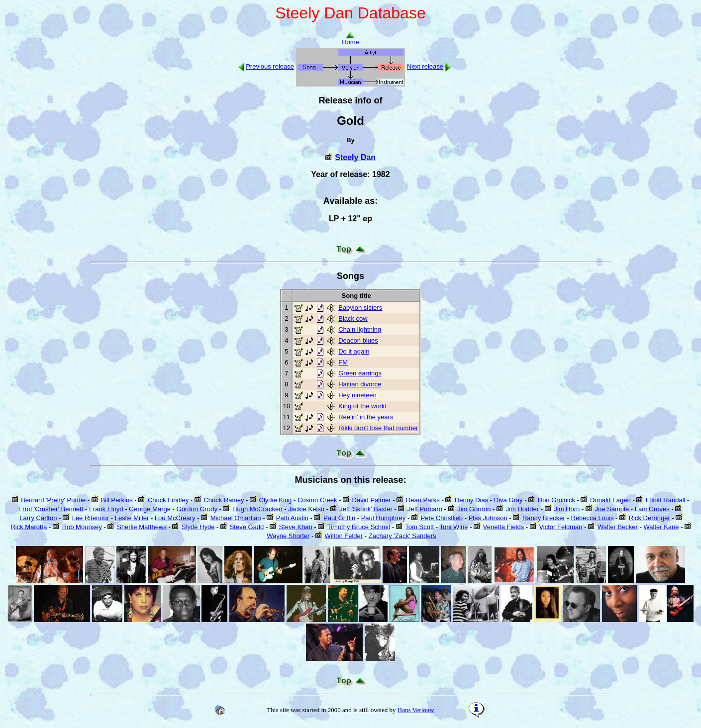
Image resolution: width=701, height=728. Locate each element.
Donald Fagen (610, 500)
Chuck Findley (168, 500)
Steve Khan (296, 527)
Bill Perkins (116, 500)
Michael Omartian (236, 518)
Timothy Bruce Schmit (359, 527)
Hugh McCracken (257, 509)
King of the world (362, 406)
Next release (425, 66)
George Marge (150, 509)
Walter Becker (618, 527)
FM (343, 362)
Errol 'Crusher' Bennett (51, 509)
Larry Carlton (38, 518)
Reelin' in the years (366, 417)
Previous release (270, 66)
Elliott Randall (666, 500)
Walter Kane (661, 527)
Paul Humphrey (384, 518)
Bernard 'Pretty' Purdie (53, 500)
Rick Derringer (650, 518)
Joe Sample (612, 509)
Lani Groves (652, 509)
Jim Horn (567, 509)
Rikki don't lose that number (378, 428)
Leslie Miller (132, 518)
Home (350, 39)
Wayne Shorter (288, 536)
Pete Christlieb (442, 518)
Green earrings (360, 373)
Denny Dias (471, 500)
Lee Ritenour (91, 518)
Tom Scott (419, 527)
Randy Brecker (544, 518)
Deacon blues (358, 340)
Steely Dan (355, 157)
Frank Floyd (106, 509)
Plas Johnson (488, 518)
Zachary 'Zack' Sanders (402, 536)
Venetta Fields (503, 527)
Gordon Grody (197, 509)
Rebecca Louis (592, 518)
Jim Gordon (474, 509)
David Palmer (372, 500)
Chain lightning (360, 329)
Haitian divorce (360, 384)
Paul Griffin (339, 518)
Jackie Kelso (306, 509)
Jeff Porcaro (425, 509)
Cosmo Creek (317, 500)
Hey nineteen (357, 395)
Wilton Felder (344, 536)
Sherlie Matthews (142, 527)
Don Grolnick (556, 500)
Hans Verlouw (416, 710)
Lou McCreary (175, 518)
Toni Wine (454, 527)
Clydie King (276, 500)
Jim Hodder (522, 509)
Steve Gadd (247, 527)
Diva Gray (508, 500)
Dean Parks (423, 500)
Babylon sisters (360, 308)
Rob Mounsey (82, 527)
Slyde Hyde (198, 527)
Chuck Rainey (224, 500)
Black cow (353, 318)
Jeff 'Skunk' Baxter (366, 509)
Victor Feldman (560, 527)
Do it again (354, 351)
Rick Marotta (29, 527)
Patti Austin (292, 518)
